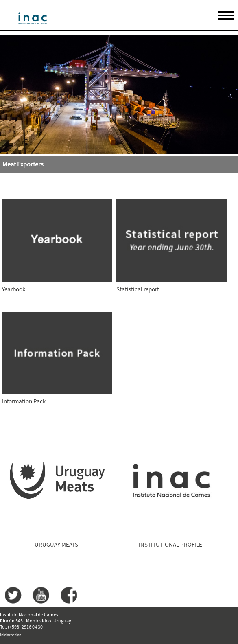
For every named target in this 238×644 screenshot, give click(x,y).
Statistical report (138, 289)
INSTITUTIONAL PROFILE (170, 544)
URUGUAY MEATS (56, 544)
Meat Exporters (23, 164)
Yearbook (14, 289)
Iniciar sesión (11, 635)
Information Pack (24, 401)
